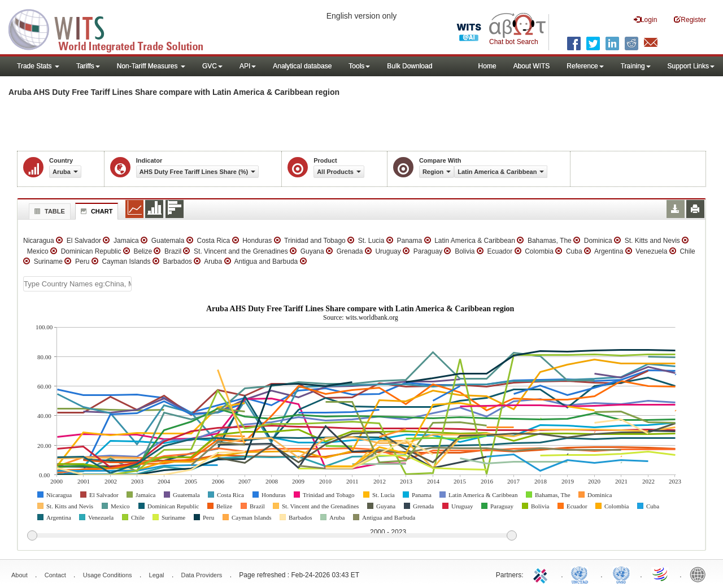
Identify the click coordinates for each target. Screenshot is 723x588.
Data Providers (202, 575)
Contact (55, 575)
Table (48, 211)
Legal (157, 575)
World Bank (700, 574)
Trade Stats (38, 66)
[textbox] (77, 284)
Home (487, 66)
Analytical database (302, 66)
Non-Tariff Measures (151, 66)
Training (636, 66)
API (248, 66)
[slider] (272, 536)
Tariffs (88, 66)
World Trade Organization (661, 574)
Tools (359, 66)
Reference (585, 66)
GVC (212, 66)
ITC (542, 574)
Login (645, 19)
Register (690, 19)
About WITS (532, 66)
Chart (95, 211)
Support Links (691, 66)
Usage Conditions (108, 575)
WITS (113, 28)
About (19, 575)
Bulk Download (410, 66)
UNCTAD (582, 574)
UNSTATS (621, 574)
